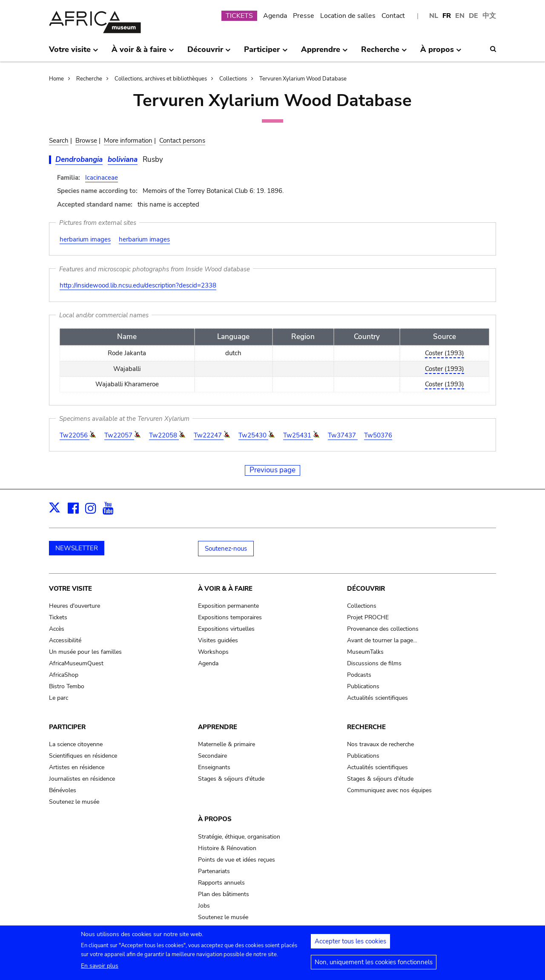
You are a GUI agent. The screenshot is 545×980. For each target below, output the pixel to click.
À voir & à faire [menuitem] (143, 53)
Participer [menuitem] (266, 53)
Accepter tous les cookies (350, 945)
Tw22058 (164, 435)
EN (460, 16)
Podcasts (359, 675)
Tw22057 (119, 435)
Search (59, 141)
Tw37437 (343, 435)
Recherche (89, 79)
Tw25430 (253, 435)
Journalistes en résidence (82, 779)
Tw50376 (378, 435)
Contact (393, 16)
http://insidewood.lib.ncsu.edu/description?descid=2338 (138, 285)
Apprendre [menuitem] (324, 53)
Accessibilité (65, 640)
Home (56, 79)
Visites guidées (218, 640)
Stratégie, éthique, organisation (239, 837)
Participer (67, 727)
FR (447, 16)
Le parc (59, 698)
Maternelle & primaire (227, 744)
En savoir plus (100, 970)
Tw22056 (75, 435)
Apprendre (218, 727)
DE (473, 16)
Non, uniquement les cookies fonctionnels (374, 966)
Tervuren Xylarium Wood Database (303, 79)
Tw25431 (298, 435)
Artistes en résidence (77, 767)
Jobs (204, 906)
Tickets (58, 617)
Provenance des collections (383, 629)
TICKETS (239, 16)
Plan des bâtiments (224, 894)
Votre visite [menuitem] (74, 53)
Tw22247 (209, 435)
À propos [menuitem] (441, 53)
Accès (57, 629)
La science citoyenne (76, 744)
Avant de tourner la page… (382, 640)
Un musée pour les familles (85, 652)
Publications (363, 686)
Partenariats (214, 871)
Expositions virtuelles (226, 629)
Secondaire (212, 756)
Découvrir (366, 589)
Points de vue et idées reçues (237, 860)
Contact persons (182, 141)
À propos (215, 819)
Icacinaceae (102, 178)
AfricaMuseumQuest (76, 663)
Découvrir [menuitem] (209, 53)
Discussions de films (374, 663)
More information (128, 141)
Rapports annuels (221, 883)
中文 (489, 16)
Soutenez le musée (74, 802)
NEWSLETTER (77, 548)
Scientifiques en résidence (83, 756)
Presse (304, 16)
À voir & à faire (225, 589)
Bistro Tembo (67, 686)
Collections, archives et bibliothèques (161, 79)
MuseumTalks (365, 652)
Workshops (213, 652)
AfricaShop (64, 675)
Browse (86, 141)
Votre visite (70, 589)
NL (434, 16)
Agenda (275, 16)
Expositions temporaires (230, 617)
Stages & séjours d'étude (231, 779)
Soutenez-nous (226, 549)
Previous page (272, 470)
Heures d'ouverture (75, 606)
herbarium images (85, 239)
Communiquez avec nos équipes (389, 790)
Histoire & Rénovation (227, 848)
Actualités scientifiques (377, 698)
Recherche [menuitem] (384, 53)
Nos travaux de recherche (380, 744)
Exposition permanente (228, 606)
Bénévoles (63, 790)
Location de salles (348, 16)
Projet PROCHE (368, 617)
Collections (233, 79)
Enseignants (214, 767)
